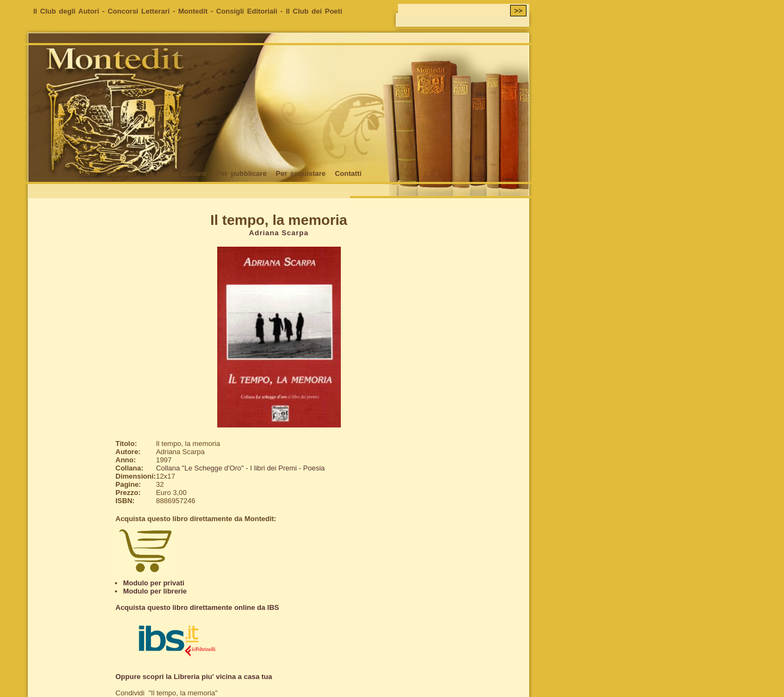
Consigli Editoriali (247, 11)
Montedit (193, 11)
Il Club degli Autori (66, 11)
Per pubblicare (241, 173)
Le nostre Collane (176, 173)
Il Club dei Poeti (314, 11)
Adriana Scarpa (278, 233)
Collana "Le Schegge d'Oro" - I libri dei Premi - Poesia (240, 468)
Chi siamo (79, 173)
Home (43, 173)
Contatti (348, 173)
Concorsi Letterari (139, 11)
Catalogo (121, 173)
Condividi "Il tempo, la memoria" (167, 693)
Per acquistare (301, 173)
